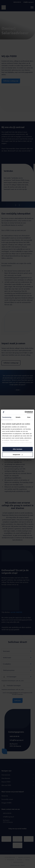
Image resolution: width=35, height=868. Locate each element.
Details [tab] (18, 417)
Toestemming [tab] (7, 417)
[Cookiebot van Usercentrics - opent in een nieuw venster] (25, 412)
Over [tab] (29, 417)
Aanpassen (18, 455)
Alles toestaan (18, 449)
